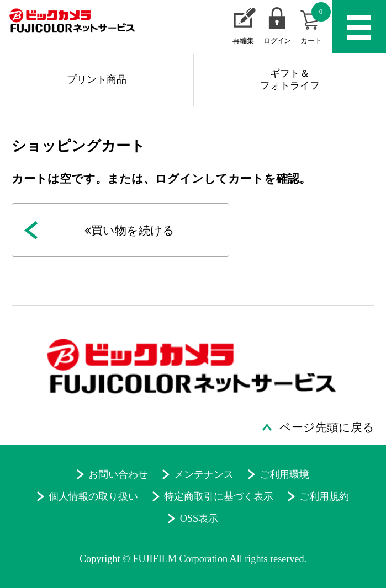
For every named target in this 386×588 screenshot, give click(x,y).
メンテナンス (204, 474)
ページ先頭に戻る (327, 427)
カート (315, 23)
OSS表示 (199, 518)
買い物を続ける (129, 231)
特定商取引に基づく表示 (219, 496)
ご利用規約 (324, 496)
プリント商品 (97, 79)
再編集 (243, 41)
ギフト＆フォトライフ (290, 79)
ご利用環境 (284, 474)
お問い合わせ (118, 474)
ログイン (277, 41)
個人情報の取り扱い (93, 496)
